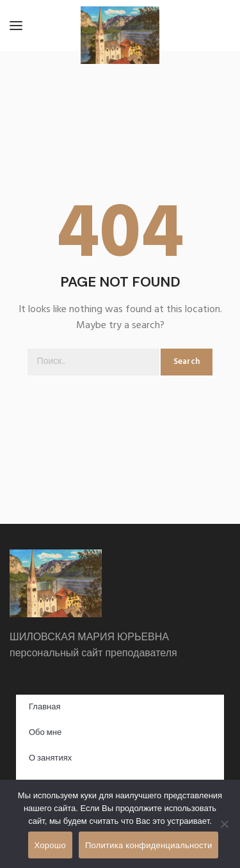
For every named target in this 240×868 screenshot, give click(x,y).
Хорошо (50, 845)
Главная (44, 707)
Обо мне (45, 733)
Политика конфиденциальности (149, 845)
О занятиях (50, 758)
